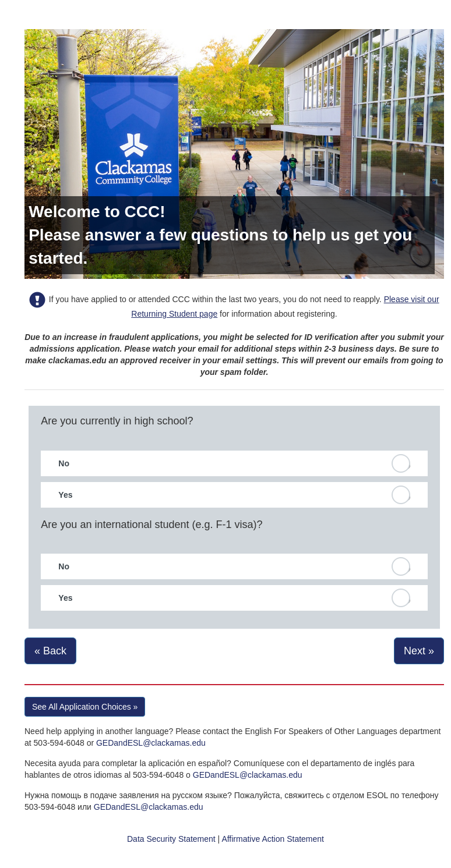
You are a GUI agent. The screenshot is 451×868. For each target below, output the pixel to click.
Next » (419, 651)
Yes (65, 495)
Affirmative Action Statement (273, 839)
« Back (50, 651)
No (64, 463)
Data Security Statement (171, 839)
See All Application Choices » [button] (85, 707)
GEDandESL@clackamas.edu (151, 743)
